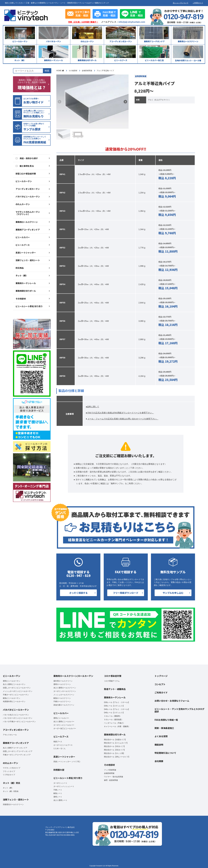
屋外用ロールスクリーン (63, 681)
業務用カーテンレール (26, 283)
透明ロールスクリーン (62, 684)
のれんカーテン (23, 204)
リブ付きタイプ (9, 775)
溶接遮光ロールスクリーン (13, 804)
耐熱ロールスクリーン (62, 698)
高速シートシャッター (26, 253)
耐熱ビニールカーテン (12, 698)
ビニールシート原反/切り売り (29, 306)
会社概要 (159, 761)
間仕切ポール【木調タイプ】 (115, 740)
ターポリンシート (60, 783)
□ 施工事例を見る (25, 166)
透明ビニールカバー (61, 718)
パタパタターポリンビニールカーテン (18, 718)
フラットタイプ (9, 771)
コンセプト (160, 684)
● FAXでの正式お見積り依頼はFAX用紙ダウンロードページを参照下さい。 (120, 413)
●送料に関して (92, 407)
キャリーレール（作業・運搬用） (117, 726)
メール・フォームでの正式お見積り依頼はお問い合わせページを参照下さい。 (123, 419)
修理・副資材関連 (111, 780)
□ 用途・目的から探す (27, 158)
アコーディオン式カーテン (28, 189)
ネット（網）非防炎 (11, 791)
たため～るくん (60, 748)
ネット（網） (22, 276)
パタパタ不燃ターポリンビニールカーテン (19, 722)
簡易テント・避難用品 (115, 689)
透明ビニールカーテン (12, 681)
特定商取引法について (165, 753)
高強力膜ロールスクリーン (64, 705)
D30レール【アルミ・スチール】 (117, 702)
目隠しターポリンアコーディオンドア (18, 751)
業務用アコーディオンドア (28, 230)
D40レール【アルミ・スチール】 (117, 709)
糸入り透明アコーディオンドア (15, 748)
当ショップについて (181, 3)
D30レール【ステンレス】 (114, 706)
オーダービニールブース (63, 745)
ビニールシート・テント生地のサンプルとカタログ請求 (179, 710)
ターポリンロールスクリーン (65, 691)
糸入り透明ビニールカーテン (14, 684)
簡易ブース (58, 742)
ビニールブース (23, 245)
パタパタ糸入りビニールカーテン (16, 715)
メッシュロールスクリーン (64, 695)
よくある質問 (161, 736)
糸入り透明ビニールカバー (64, 722)
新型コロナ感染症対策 (26, 174)
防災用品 (20, 268)
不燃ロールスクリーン (62, 702)
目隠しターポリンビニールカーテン (17, 688)
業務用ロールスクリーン (27, 222)
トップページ (161, 676)
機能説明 (159, 745)
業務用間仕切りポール (26, 291)
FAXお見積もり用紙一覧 (166, 720)
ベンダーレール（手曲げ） (114, 723)
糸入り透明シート (60, 800)
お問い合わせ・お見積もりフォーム (172, 701)
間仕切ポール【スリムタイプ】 (116, 743)
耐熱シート (58, 793)
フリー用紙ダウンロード (126, 593)
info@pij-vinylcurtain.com (132, 22)
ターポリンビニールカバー (64, 725)
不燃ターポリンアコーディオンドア (17, 755)
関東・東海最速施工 (164, 728)
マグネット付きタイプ (12, 768)
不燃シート (58, 790)
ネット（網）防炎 (12, 783)
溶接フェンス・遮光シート (28, 260)
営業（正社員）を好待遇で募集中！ (83, 22)
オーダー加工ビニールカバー (65, 729)
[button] (125, 102)
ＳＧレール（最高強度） (114, 720)
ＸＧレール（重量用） (113, 716)
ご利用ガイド (198, 3)
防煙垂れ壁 (59, 770)
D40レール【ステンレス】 (114, 713)
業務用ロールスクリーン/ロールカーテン (73, 676)
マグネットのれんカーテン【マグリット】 (28, 213)
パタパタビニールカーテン (28, 197)
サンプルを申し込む (173, 593)
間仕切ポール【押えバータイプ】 (117, 757)
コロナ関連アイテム (112, 681)
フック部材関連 (110, 770)
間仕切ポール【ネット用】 (114, 753)
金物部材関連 (109, 773)
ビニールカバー (23, 237)
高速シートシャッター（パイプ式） (67, 762)
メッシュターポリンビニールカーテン (18, 691)
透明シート (58, 797)
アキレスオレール (10, 735)
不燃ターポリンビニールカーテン (16, 695)
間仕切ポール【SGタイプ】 (115, 750)
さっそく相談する (78, 593)
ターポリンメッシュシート (64, 786)
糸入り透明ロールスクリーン (65, 688)
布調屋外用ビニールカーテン (14, 702)
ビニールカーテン (24, 181)
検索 (47, 71)
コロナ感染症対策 (113, 676)
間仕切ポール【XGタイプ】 (115, 746)
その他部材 (21, 299)
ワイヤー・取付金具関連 (114, 777)
